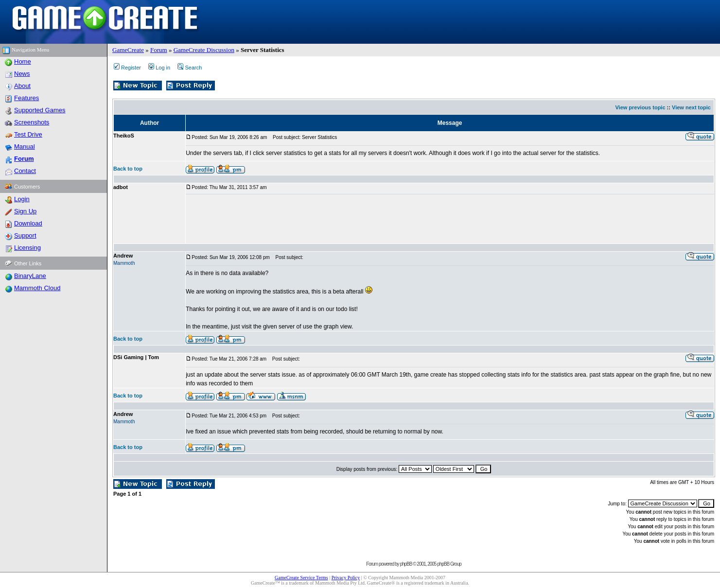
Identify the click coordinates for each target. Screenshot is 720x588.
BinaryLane (30, 276)
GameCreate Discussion (204, 50)
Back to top (128, 169)
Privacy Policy (346, 578)
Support (25, 235)
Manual (25, 147)
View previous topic (640, 107)
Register (127, 68)
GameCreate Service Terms (301, 578)
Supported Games (40, 110)
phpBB (406, 564)
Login (22, 199)
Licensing (27, 248)
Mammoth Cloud (37, 288)
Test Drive (28, 134)
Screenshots (32, 122)
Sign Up (25, 211)
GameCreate (128, 50)
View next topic (691, 107)
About (22, 86)
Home (23, 61)
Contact (25, 171)
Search (190, 68)
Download (28, 223)
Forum (159, 50)
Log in (159, 68)
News (22, 74)
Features (26, 98)
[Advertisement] (363, 219)
